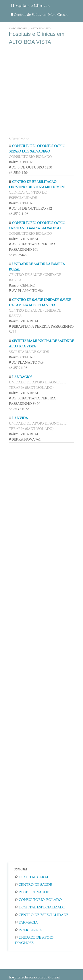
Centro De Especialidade (42, 915)
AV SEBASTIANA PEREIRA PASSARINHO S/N (32, 401)
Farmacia (26, 923)
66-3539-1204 (19, 173)
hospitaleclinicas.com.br (28, 978)
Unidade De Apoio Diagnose (34, 940)
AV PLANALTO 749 (26, 363)
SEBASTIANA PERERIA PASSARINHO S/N (41, 329)
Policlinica (28, 930)
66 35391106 (18, 368)
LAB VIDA (20, 418)
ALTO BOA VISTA (41, 29)
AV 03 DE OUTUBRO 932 (30, 209)
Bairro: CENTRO (22, 162)
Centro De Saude (33, 885)
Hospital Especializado (40, 908)
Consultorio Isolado (38, 900)
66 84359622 (18, 255)
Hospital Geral (32, 877)
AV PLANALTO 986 (26, 291)
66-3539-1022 (19, 409)
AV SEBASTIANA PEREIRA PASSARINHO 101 (32, 247)
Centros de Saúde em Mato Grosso (40, 15)
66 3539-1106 (19, 214)
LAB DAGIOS (22, 377)
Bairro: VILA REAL (24, 239)
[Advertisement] (41, 91)
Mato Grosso (18, 29)
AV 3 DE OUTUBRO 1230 (30, 168)
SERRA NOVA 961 (25, 440)
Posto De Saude (32, 892)
